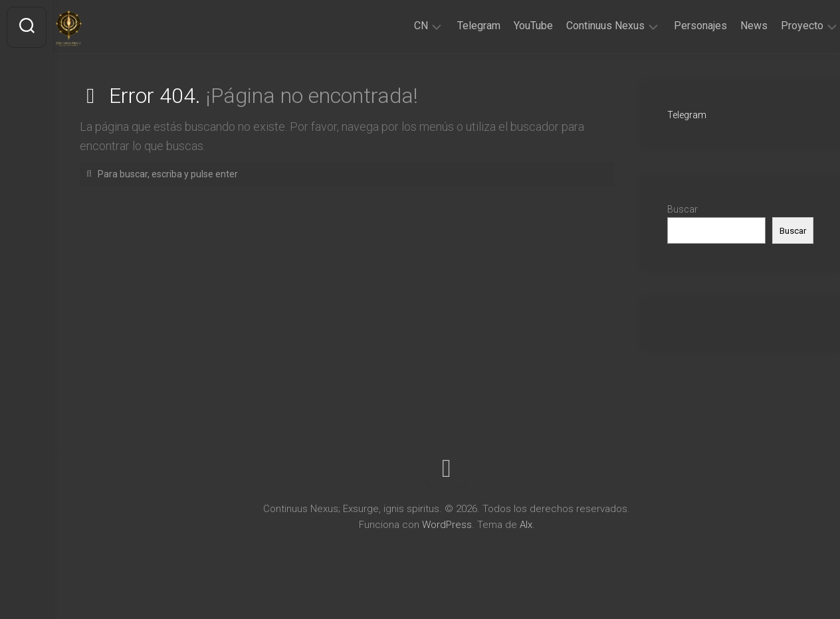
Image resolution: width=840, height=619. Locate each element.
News (728, 26)
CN (395, 26)
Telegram (453, 26)
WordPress (447, 525)
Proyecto (776, 26)
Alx (526, 525)
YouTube (507, 26)
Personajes (675, 26)
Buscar (682, 209)
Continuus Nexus (579, 26)
